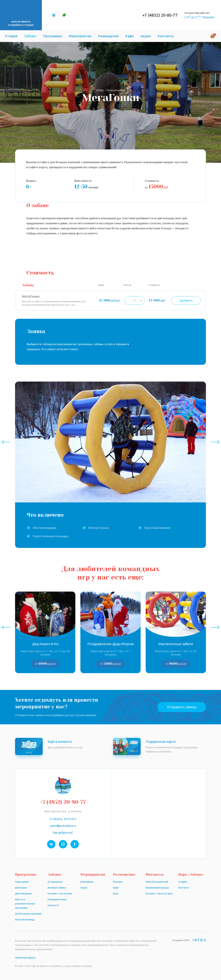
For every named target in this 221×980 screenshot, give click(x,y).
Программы (53, 36)
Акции (146, 36)
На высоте (53, 905)
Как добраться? (63, 832)
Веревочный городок (157, 888)
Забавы (30, 36)
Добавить (186, 300)
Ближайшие (87, 882)
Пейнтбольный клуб (157, 882)
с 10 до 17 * (193, 17)
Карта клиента (60, 742)
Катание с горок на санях (159, 894)
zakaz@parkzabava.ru (63, 826)
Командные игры (57, 899)
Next (215, 442)
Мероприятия (80, 36)
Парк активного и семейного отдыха (21, 23)
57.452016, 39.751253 (63, 819)
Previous (6, 442)
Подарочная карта (161, 742)
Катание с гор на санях (60, 894)
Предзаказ (208, 17)
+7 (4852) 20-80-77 (160, 15)
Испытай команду (25, 920)
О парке (11, 36)
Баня (116, 894)
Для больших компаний (28, 914)
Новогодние (22, 882)
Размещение (108, 36)
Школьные (21, 888)
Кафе (130, 36)
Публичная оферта (25, 958)
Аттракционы (55, 882)
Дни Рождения (23, 894)
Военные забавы (57, 888)
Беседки (118, 882)
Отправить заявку (182, 707)
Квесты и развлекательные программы (25, 904)
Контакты (166, 36)
